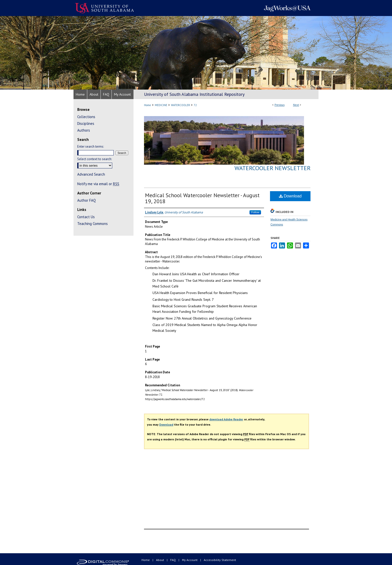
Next (296, 105)
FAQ (173, 560)
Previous (279, 105)
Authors (84, 130)
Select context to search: (94, 159)
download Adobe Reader (226, 419)
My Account (190, 560)
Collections (86, 117)
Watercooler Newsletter (272, 168)
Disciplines (86, 123)
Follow (255, 212)
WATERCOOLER (180, 105)
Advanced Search (91, 174)
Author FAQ (86, 200)
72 (195, 105)
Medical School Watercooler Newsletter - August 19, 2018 (202, 198)
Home (147, 105)
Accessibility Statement (220, 560)
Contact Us (86, 217)
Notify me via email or (98, 184)
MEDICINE (161, 105)
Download (290, 196)
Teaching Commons (92, 224)
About (160, 560)
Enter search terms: (90, 147)
